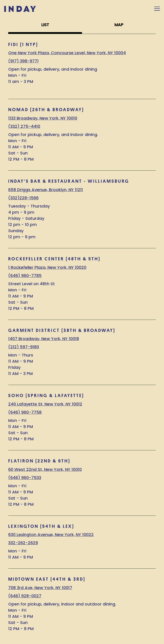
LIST (45, 25)
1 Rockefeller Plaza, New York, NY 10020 (47, 267)
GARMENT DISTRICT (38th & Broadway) (62, 330)
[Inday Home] (20, 9)
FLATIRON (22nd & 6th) (39, 461)
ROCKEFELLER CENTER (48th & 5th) (54, 259)
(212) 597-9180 (24, 347)
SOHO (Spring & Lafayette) (46, 396)
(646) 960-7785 (25, 276)
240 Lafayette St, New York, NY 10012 (45, 404)
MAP (119, 25)
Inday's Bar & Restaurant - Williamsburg (69, 181)
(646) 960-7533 (25, 478)
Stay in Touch (82, 637)
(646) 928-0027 (25, 596)
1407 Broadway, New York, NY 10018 (44, 339)
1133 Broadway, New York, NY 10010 (43, 118)
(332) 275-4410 (24, 126)
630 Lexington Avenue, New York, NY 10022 (51, 535)
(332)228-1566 (23, 198)
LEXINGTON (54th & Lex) (41, 526)
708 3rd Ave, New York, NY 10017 (40, 588)
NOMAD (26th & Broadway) (46, 110)
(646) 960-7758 (25, 412)
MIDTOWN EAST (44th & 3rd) (47, 579)
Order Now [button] (82, 624)
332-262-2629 (23, 543)
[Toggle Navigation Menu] (157, 9)
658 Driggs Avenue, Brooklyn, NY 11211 (46, 190)
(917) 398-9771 (23, 61)
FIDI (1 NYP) (23, 45)
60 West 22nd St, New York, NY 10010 (45, 469)
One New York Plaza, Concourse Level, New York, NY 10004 (67, 53)
